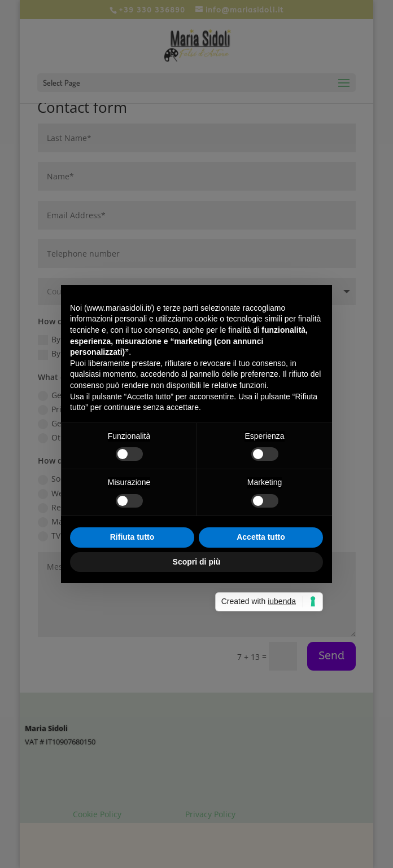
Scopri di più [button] (197, 562)
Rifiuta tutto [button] (132, 537)
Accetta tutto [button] (261, 537)
